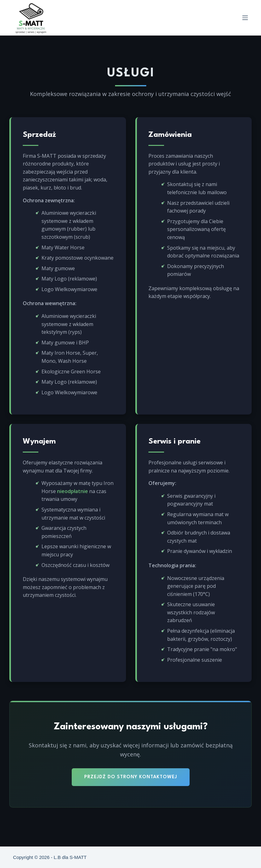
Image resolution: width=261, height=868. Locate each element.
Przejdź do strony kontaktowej (131, 788)
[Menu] (245, 18)
